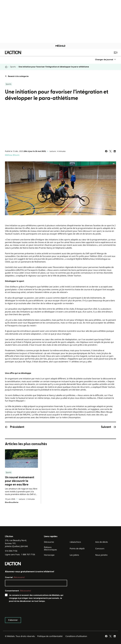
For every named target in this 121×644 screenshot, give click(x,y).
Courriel (15, 631)
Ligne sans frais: (20, 608)
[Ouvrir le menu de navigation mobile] (116, 53)
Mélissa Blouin (12, 155)
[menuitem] (106, 60)
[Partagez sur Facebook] (106, 151)
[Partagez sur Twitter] (110, 151)
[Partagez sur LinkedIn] (115, 151)
